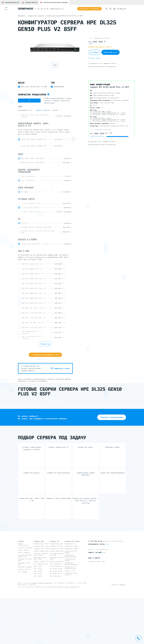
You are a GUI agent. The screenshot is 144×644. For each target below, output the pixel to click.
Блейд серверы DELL (42, 551)
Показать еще (45, 344)
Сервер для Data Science (71, 574)
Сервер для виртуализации (70, 556)
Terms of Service (70, 587)
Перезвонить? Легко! (97, 544)
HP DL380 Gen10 (56, 569)
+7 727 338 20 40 (41, 9)
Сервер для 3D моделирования (70, 568)
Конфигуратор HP (56, 544)
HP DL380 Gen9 (56, 574)
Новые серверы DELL (42, 561)
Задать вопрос (94, 58)
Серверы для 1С (24, 569)
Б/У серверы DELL (41, 564)
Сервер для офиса (72, 546)
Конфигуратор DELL (41, 544)
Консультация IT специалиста (89, 9)
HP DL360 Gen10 (56, 571)
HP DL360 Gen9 (56, 576)
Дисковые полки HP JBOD (57, 558)
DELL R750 (38, 566)
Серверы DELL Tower (42, 549)
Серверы (21, 541)
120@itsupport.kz (57, 9)
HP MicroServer (56, 566)
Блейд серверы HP (57, 551)
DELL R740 (38, 569)
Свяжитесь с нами (60, 368)
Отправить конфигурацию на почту (45, 355)
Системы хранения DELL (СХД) (41, 554)
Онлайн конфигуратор (23, 544)
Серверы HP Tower (57, 549)
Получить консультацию (112, 417)
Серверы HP (54, 541)
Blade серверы (24, 553)
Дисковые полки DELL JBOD (40, 558)
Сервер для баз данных (71, 552)
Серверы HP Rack (56, 546)
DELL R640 (38, 571)
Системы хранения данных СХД (25, 556)
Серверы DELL (39, 541)
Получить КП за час (111, 52)
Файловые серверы (25, 567)
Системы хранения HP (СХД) (57, 554)
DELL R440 (38, 574)
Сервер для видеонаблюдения (71, 564)
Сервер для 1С (70, 544)
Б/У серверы (23, 572)
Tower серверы (24, 550)
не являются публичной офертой (41, 583)
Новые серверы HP (57, 561)
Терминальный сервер (70, 560)
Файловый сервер (71, 549)
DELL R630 (38, 576)
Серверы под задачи (73, 541)
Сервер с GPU (70, 571)
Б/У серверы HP (56, 564)
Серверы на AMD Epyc (24, 564)
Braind (122, 585)
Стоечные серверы (25, 548)
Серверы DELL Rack (41, 546)
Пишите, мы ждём (95, 552)
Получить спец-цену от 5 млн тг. (100, 47)
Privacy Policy (57, 587)
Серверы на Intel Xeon (25, 560)
